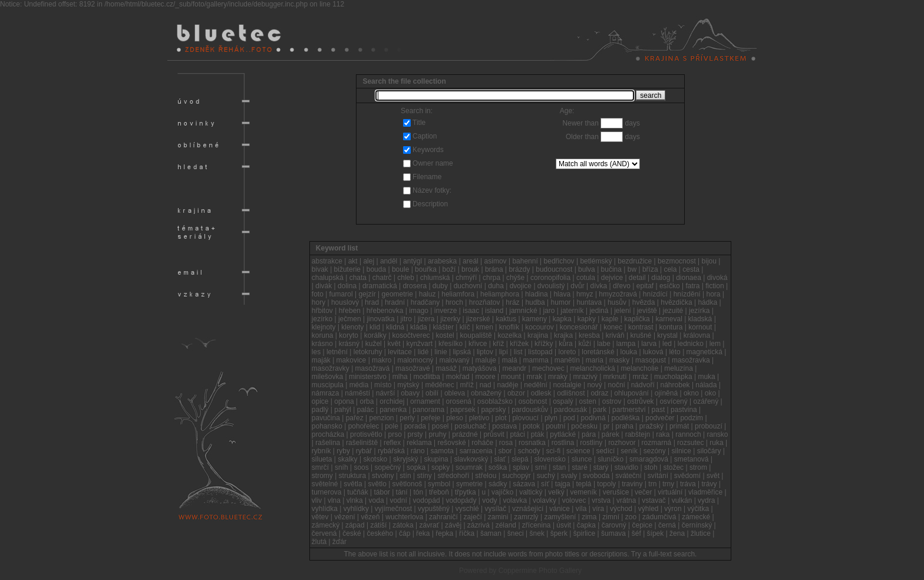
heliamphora (500, 294)
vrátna (626, 500)
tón (418, 492)
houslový (345, 302)
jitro (406, 319)
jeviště (647, 311)
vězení (344, 517)
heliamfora (458, 294)
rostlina (563, 443)
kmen (485, 327)
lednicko (691, 344)
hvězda (644, 302)
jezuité (673, 311)
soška (498, 467)
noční (617, 385)
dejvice (612, 278)
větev (320, 517)
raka (663, 434)
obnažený (486, 393)
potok (531, 426)
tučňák (357, 492)
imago (419, 311)
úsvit (564, 525)
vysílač (496, 509)
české (352, 533)
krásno (322, 344)
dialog (661, 278)
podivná (593, 418)
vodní (398, 500)
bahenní (525, 261)
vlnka (355, 500)
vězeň (370, 517)
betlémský (596, 261)
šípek (656, 533)
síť (545, 484)
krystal (667, 335)
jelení (623, 311)
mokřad (458, 377)
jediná (599, 311)
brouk (470, 269)
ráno (418, 451)
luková (653, 352)
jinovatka (380, 319)
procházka (328, 434)
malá (510, 360)
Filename (427, 177)
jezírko (322, 319)
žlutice (701, 533)
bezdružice (635, 261)
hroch (454, 302)
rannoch (688, 434)
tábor (382, 492)
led (667, 344)
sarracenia (476, 451)
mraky (558, 377)
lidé (423, 352)
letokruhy (368, 352)
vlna (334, 500)
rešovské (452, 443)
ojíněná (666, 393)
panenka (393, 410)
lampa (626, 344)
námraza (326, 393)
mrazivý (585, 377)
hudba (535, 302)
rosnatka (532, 443)
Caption (425, 136)
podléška (625, 418)
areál (471, 261)
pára (589, 434)
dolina (347, 286)
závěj (453, 525)
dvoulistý (551, 286)
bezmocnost (677, 261)
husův (617, 302)
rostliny (591, 443)
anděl (389, 261)
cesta (691, 269)
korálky (375, 335)
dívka (598, 286)
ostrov (612, 401)
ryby (343, 451)
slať (500, 459)
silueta (322, 459)
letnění (337, 352)
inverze (446, 311)
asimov (496, 261)
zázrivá (478, 525)
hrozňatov (485, 302)
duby (440, 286)
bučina (611, 269)
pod (569, 418)
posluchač (470, 426)
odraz (599, 393)
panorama (428, 410)
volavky (544, 500)
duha (496, 286)
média (359, 385)
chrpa (491, 278)
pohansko (327, 426)
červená (324, 533)
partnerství (629, 410)
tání (402, 492)
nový (594, 385)
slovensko (550, 459)
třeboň (439, 492)
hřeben (350, 311)
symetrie (469, 484)
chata (358, 278)
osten (588, 401)
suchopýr (517, 476)
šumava (613, 533)
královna (697, 335)
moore (486, 377)
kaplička (637, 319)
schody (529, 451)
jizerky (450, 319)
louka (628, 352)
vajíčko (502, 492)
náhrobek (675, 385)
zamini (498, 517)
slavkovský (471, 459)
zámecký (326, 525)
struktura (353, 476)
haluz (428, 294)
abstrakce (327, 261)
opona (344, 401)
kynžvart (419, 344)
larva (649, 344)
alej (369, 261)
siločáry (709, 451)
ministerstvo (368, 377)
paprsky (493, 410)
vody (489, 500)
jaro (549, 311)
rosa (506, 443)
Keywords (428, 150)
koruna (323, 335)
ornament (425, 401)
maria (595, 360)
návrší (386, 393)
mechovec (548, 368)
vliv (317, 500)
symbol (439, 484)
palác (366, 410)
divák (324, 286)
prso (395, 434)
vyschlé (467, 509)
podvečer (660, 418)
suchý (546, 476)
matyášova (480, 368)
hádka (707, 302)
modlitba (427, 377)
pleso (455, 418)
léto (674, 352)
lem (715, 344)
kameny (534, 319)
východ (621, 509)
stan (560, 467)
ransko (718, 434)
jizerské (478, 319)
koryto (349, 335)
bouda (376, 269)
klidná (395, 327)
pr (607, 426)
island (494, 311)
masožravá (373, 368)
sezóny (655, 451)
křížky (544, 344)
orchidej (392, 401)
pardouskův (530, 410)
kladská (700, 319)
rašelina (328, 443)
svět (713, 476)
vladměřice (705, 492)
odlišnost (571, 393)
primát (679, 426)
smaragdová (649, 459)
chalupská (328, 278)
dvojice (521, 286)
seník (629, 451)
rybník (321, 451)
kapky (587, 319)
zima (589, 517)
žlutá (319, 542)
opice (320, 401)
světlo (377, 484)
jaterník (572, 311)
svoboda (596, 476)
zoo (631, 517)
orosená (459, 401)
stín (405, 476)
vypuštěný (434, 509)
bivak (320, 269)
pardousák (570, 410)
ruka (716, 443)
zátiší (378, 525)
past (659, 410)
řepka (444, 533)
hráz (512, 302)
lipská (462, 352)
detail (637, 278)
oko (710, 393)
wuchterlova (404, 517)
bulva (587, 269)
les (316, 352)
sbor (505, 451)
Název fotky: (432, 190)
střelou (486, 476)
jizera (426, 319)
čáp (405, 533)
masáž (446, 368)
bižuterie (347, 269)
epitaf (645, 286)
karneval (669, 319)
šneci (516, 533)
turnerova (327, 492)
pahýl (343, 410)
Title (419, 123)
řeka (423, 533)
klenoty (352, 327)
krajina (538, 335)
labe (604, 344)
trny (668, 484)
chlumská (435, 278)
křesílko (451, 344)
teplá (584, 484)
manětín (567, 360)
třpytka (466, 492)
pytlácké (563, 434)
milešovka (327, 377)
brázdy (519, 269)
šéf (636, 533)
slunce (582, 459)
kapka (562, 319)
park (600, 410)
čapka (586, 525)
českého (380, 533)
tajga (563, 484)
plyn (551, 418)
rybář (364, 451)
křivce (478, 344)
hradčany (425, 302)
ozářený (706, 401)
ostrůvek (640, 401)
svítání (658, 476)
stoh (651, 467)
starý (601, 467)
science (578, 451)
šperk (559, 533)
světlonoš (407, 484)
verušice (616, 492)
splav (521, 467)
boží (449, 269)
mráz (640, 377)
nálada (706, 385)
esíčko (670, 286)
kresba (589, 335)
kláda (419, 327)
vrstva (601, 500)
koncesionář (579, 327)
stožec (673, 467)
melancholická (593, 368)
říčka (467, 533)
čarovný (614, 525)
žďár (339, 542)
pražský (651, 426)
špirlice (584, 533)
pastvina (684, 410)
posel (440, 426)
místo (383, 385)
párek (610, 434)
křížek (519, 344)
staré (580, 467)
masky (620, 360)
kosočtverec (411, 335)
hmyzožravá (618, 294)
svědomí (687, 476)
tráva (688, 484)
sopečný (388, 467)
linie (440, 352)
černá (667, 525)
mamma (536, 360)
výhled (649, 509)
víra (598, 509)
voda (377, 500)
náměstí (357, 393)
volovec (574, 500)
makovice (352, 360)
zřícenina (537, 525)
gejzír (367, 294)
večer (643, 492)
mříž (467, 385)
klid (375, 327)
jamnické (523, 311)
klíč (465, 327)
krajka (563, 335)
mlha (400, 377)
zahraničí (443, 517)
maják (321, 360)
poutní (555, 426)
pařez (355, 418)
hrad (372, 302)
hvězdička (676, 302)
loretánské (598, 352)
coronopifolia (550, 278)
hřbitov (322, 311)
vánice (560, 509)
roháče (482, 443)
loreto (567, 352)
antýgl (412, 261)
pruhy (437, 434)
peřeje (430, 418)
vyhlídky (356, 509)
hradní (395, 302)
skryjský (406, 459)
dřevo (622, 286)
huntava (589, 302)
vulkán (682, 500)
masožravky (331, 368)
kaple (610, 319)
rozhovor (622, 443)
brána (494, 269)
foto (318, 294)
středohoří (454, 476)
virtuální (670, 492)
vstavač (654, 500)
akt (353, 261)
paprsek (463, 410)
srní (541, 467)
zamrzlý (526, 517)
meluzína (679, 368)
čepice (642, 525)
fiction (715, 286)
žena (677, 533)
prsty (415, 434)
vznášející (528, 509)
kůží (585, 344)
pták (538, 434)
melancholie (639, 368)
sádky (498, 484)
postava (504, 426)
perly (407, 418)
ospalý (563, 401)
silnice (682, 451)
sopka (416, 467)
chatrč (382, 278)
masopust (651, 360)
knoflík (509, 327)
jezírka (699, 311)
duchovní (468, 286)
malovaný (454, 360)
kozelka (509, 335)
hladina (537, 294)
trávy (709, 484)
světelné (325, 484)
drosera (415, 286)
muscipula (328, 385)
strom (698, 467)
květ (394, 344)
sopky (440, 467)
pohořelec (364, 426)
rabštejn (638, 434)
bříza (650, 269)
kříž (498, 344)
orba (367, 401)
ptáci (518, 434)
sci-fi (553, 451)
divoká (717, 278)
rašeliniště (362, 443)
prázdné (465, 434)
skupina (436, 459)
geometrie (397, 294)
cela (670, 269)
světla (353, 484)
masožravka (691, 360)
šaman (491, 533)
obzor (516, 393)
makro (382, 360)
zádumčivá (659, 517)
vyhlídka (325, 509)
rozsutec (690, 443)
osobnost (533, 401)
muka (706, 377)
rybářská (391, 451)
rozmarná (657, 443)
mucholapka (673, 377)
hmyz (585, 294)
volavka (515, 500)
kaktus (506, 319)
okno (691, 393)
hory (319, 302)
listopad (540, 352)
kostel (445, 335)
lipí (504, 352)
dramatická (380, 286)
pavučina (326, 418)
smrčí (320, 467)
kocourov (539, 327)
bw (632, 269)
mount (511, 377)
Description (430, 204)
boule (400, 269)
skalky (347, 459)
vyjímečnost (393, 509)
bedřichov (559, 261)
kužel (374, 344)
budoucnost (554, 269)
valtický (531, 492)
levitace (400, 352)
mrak (535, 377)
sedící (605, 451)
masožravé (413, 368)
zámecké (696, 517)
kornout (700, 327)
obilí (432, 393)
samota (442, 451)
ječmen (350, 319)
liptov (485, 352)
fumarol (341, 294)
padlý (320, 410)
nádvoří (643, 385)
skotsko (375, 459)
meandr (515, 368)
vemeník (583, 492)
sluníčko (610, 459)
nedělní (535, 385)
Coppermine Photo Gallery (540, 571)
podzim (692, 418)
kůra (565, 344)
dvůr (577, 286)
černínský (697, 525)
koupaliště (476, 335)
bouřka (426, 269)
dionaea (689, 278)
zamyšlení (560, 517)
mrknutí (615, 377)
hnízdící (655, 294)
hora (714, 294)
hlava (562, 294)
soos (361, 467)
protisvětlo (366, 434)
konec (613, 327)
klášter (443, 327)
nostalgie (567, 385)
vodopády (461, 500)
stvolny (383, 476)
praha (624, 426)
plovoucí (525, 418)
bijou (709, 261)
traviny (632, 484)
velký (556, 492)
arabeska (442, 261)
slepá (520, 459)
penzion (381, 418)
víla (581, 509)
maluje (486, 360)
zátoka (403, 525)
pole (392, 426)
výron (673, 509)
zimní (611, 517)
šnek (537, 533)
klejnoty (324, 327)
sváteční (628, 476)
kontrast (641, 327)
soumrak (469, 467)
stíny (424, 476)
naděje (508, 385)
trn (652, 484)
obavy (410, 393)
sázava (524, 484)
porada (415, 426)
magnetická (704, 352)
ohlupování (631, 393)
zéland (506, 525)
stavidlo (626, 467)
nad (486, 385)
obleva (455, 393)
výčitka (698, 509)
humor (561, 302)
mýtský (408, 385)
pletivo (479, 418)
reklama (419, 443)
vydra (706, 500)
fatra (692, 286)
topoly (606, 484)
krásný (349, 344)
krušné (641, 335)
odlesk (541, 393)
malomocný (415, 360)
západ (355, 525)
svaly (569, 476)
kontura (671, 327)
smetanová (692, 459)
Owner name (433, 163)
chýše (515, 278)
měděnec (439, 385)
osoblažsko (495, 401)
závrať (429, 525)
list (518, 352)
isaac (471, 311)
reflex (392, 443)
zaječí (473, 517)
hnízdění (687, 294)
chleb (406, 278)
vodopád (427, 500)
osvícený (673, 401)
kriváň (615, 335)
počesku (584, 426)
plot (501, 418)
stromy (322, 476)
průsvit (494, 434)
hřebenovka (385, 311)
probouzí (709, 426)
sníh (341, 467)
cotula (586, 278)
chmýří (466, 278)
